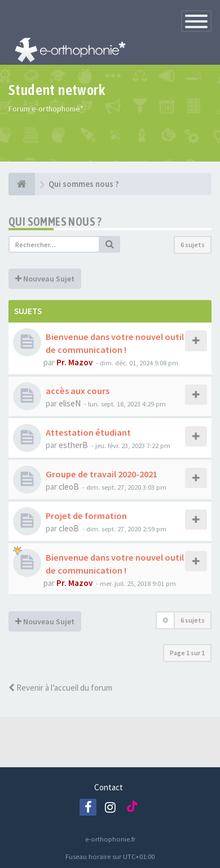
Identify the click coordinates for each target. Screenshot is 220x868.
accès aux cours (78, 391)
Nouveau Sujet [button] (45, 279)
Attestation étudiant (88, 432)
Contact (109, 787)
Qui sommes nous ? (55, 222)
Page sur (187, 653)
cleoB (69, 487)
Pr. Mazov (74, 362)
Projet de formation (86, 516)
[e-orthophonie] (22, 184)
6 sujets (193, 245)
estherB (73, 445)
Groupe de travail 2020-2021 (102, 474)
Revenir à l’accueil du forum (60, 688)
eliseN (70, 403)
